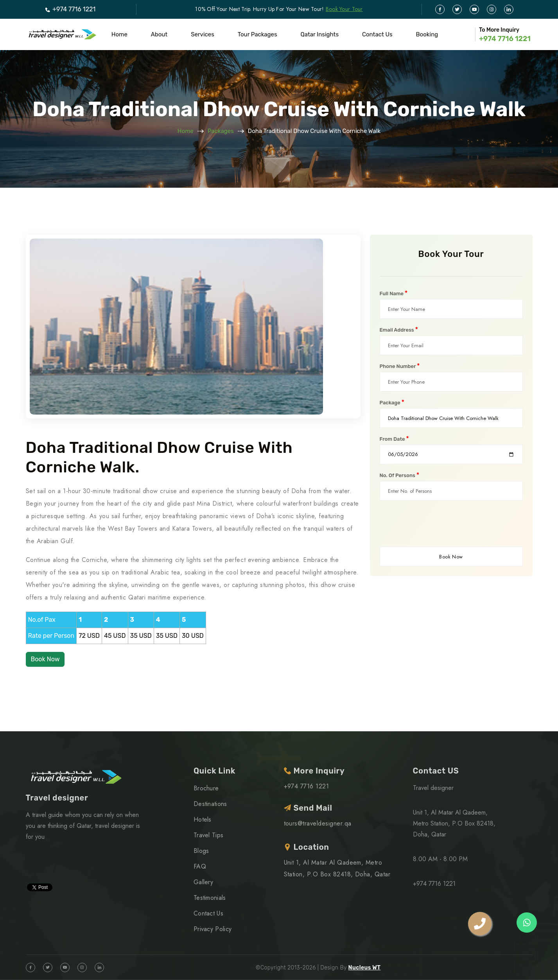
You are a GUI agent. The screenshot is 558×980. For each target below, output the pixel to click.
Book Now (45, 659)
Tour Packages (257, 34)
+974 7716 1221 (70, 9)
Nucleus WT (364, 968)
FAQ (200, 866)
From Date (394, 439)
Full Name (394, 293)
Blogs (201, 851)
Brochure (206, 788)
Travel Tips (209, 835)
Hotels (203, 819)
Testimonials (210, 898)
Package (392, 402)
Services (203, 34)
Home (119, 34)
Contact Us (377, 34)
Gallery (203, 882)
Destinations (210, 804)
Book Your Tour (344, 9)
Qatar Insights (320, 34)
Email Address (399, 330)
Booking (427, 34)
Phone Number (400, 366)
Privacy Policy (213, 929)
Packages (221, 131)
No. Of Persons (400, 475)
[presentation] (439, 524)
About (159, 34)
